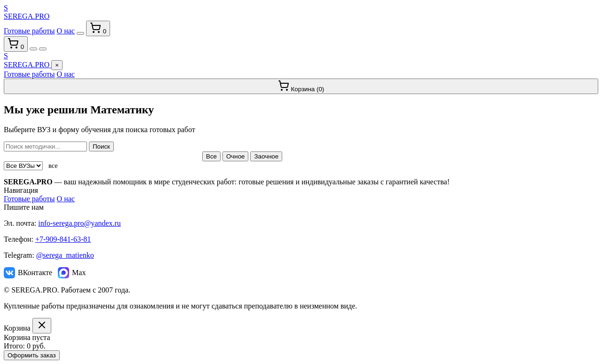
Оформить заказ (32, 355)
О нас (66, 31)
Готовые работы (29, 31)
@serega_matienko (65, 255)
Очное (236, 156)
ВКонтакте (28, 273)
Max (72, 273)
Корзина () (301, 86)
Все (211, 156)
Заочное (266, 156)
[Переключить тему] (80, 33)
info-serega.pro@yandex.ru (79, 223)
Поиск (101, 146)
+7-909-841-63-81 (63, 239)
